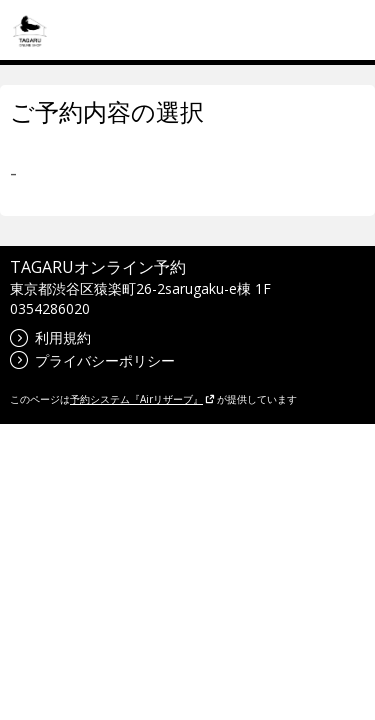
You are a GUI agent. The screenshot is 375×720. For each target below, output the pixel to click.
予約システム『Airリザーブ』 (142, 399)
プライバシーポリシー (92, 360)
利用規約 (50, 337)
